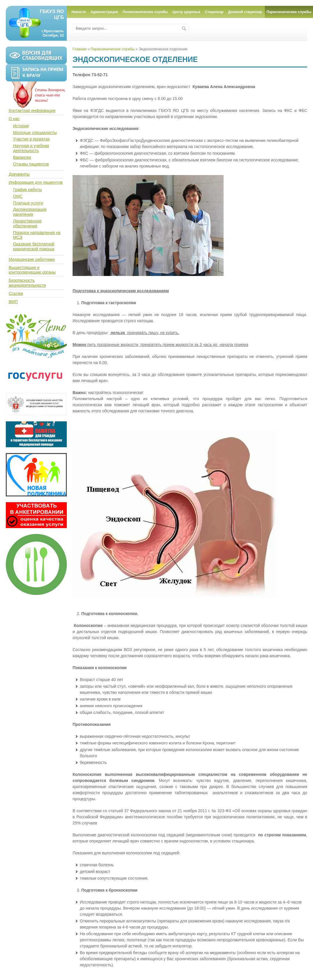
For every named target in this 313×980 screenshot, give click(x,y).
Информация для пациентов (36, 182)
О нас (14, 119)
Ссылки (16, 293)
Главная (80, 49)
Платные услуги (28, 203)
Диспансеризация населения (30, 212)
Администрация (104, 12)
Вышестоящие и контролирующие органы (32, 270)
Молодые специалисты (35, 133)
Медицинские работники (32, 259)
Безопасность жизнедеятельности (27, 283)
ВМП (13, 302)
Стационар (214, 12)
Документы (19, 174)
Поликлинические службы (145, 12)
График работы (27, 190)
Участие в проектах (31, 139)
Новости (79, 12)
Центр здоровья (186, 12)
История (21, 126)
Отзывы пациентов (31, 164)
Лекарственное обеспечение (27, 223)
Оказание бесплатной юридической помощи (34, 246)
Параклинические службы (113, 49)
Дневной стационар (245, 12)
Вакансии (22, 157)
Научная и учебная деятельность (31, 148)
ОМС (18, 196)
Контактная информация (32, 111)
